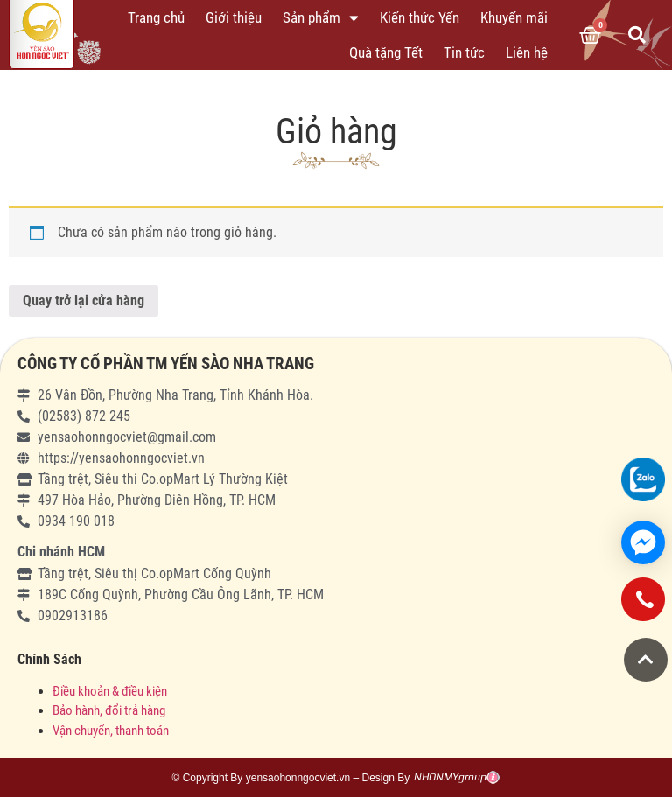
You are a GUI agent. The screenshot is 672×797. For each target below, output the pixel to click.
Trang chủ (156, 17)
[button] (646, 660)
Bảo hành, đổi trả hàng (109, 710)
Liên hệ (527, 52)
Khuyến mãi (514, 17)
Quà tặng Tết (386, 52)
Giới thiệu (234, 17)
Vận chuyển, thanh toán (111, 731)
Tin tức (464, 52)
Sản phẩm (321, 18)
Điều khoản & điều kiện (110, 691)
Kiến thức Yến (420, 17)
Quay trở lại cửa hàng (84, 301)
